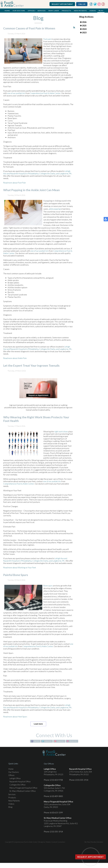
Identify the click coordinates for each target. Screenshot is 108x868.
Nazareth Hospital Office (20, 781)
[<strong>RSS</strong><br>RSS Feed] (74, 31)
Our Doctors (19, 11)
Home (7, 11)
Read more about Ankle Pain (15, 361)
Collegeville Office (17, 785)
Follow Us (48, 741)
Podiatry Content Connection (55, 842)
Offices (31, 11)
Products (66, 11)
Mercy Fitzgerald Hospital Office (23, 788)
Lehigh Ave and (61, 561)
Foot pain (47, 42)
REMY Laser (54, 11)
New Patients (80, 11)
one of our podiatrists (16, 96)
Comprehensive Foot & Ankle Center (45, 96)
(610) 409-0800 (56, 796)
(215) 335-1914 (82, 780)
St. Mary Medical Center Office (23, 791)
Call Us (82, 4)
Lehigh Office (15, 778)
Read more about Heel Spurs (15, 720)
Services (42, 11)
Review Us (73, 741)
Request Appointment (63, 4)
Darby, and (55, 176)
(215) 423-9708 (56, 780)
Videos (93, 11)
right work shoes (61, 434)
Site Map (87, 842)
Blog (101, 11)
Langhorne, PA (65, 176)
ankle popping (55, 212)
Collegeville (45, 176)
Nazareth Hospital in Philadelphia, (25, 176)
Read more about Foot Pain (15, 186)
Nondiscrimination (97, 842)
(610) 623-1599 (56, 813)
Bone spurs (48, 589)
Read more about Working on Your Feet (20, 571)
